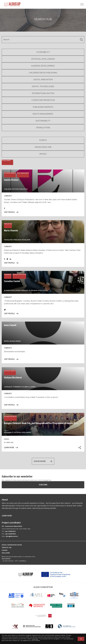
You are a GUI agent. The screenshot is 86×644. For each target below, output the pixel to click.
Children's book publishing (43, 73)
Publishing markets (43, 107)
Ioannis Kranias (11, 180)
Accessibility (43, 52)
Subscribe (43, 485)
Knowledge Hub (43, 147)
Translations (43, 128)
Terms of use (7, 548)
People (43, 154)
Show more (40, 461)
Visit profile (9, 212)
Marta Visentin (11, 231)
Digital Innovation (43, 80)
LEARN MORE (7, 516)
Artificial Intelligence (43, 59)
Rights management (43, 114)
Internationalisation (43, 93)
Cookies (5, 550)
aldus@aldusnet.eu (12, 536)
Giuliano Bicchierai (13, 378)
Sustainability (43, 121)
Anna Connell (10, 325)
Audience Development (43, 66)
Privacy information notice (12, 545)
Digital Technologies (43, 86)
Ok (81, 639)
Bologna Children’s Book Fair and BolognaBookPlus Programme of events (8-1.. (41, 423)
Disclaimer (6, 553)
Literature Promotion (43, 100)
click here (35, 639)
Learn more (9, 448)
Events (43, 140)
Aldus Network (6, 558)
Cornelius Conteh (12, 281)
